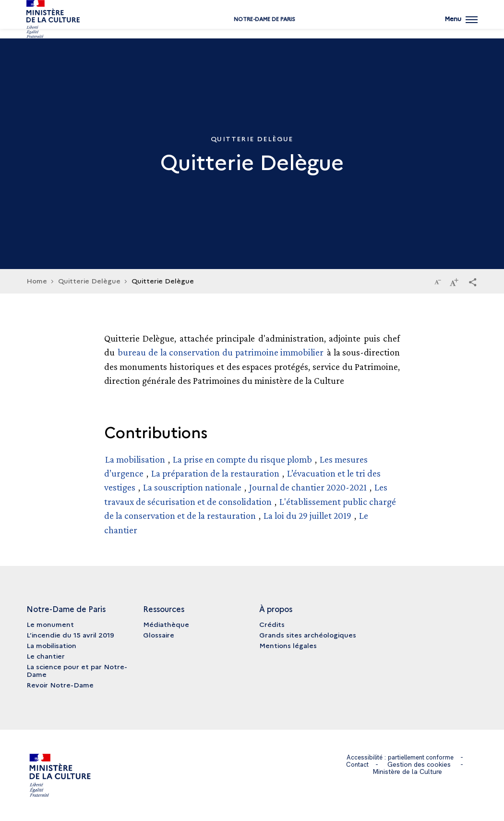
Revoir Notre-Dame (60, 685)
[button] (473, 282)
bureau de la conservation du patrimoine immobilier (221, 352)
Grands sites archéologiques (308, 635)
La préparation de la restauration (215, 473)
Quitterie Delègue (89, 281)
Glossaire (159, 635)
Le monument (50, 624)
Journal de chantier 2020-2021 (308, 487)
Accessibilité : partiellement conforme (400, 757)
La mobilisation (135, 459)
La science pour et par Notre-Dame (77, 670)
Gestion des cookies (420, 764)
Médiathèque (166, 624)
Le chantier (46, 656)
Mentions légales (288, 645)
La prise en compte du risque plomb (242, 459)
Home (37, 281)
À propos (276, 609)
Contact (358, 764)
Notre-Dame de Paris (252, 30)
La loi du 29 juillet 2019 (308, 515)
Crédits (272, 624)
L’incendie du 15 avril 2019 (70, 635)
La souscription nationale (192, 487)
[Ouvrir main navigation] (460, 26)
